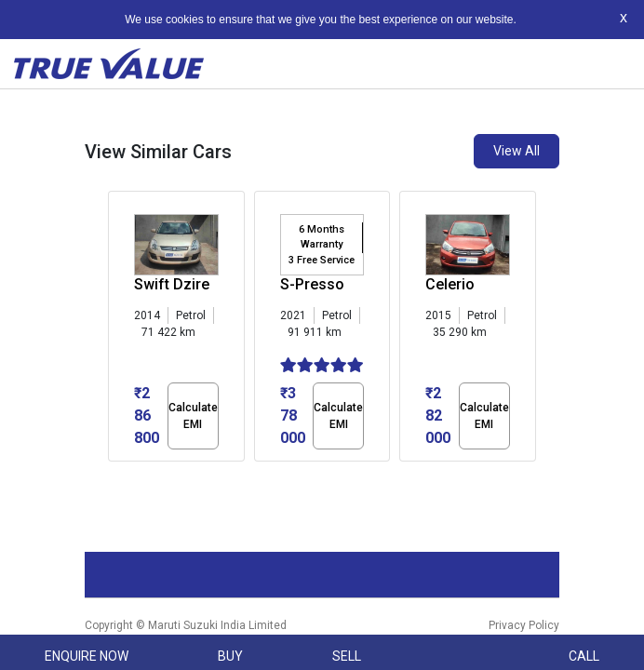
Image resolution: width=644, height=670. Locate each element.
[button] (114, 477)
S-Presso (312, 284)
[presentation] (118, 330)
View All (517, 151)
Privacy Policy (524, 625)
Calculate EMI (193, 416)
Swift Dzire (172, 284)
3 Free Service (322, 260)
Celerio (450, 284)
